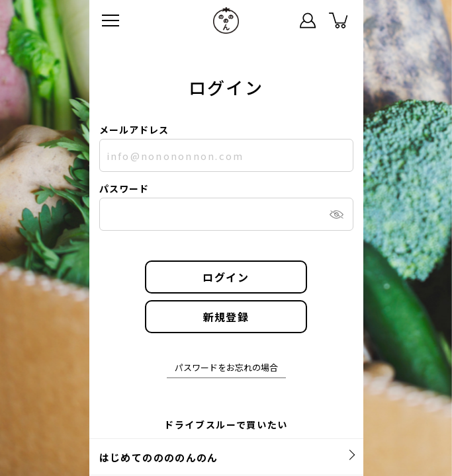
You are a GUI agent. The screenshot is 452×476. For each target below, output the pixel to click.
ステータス (277, 20)
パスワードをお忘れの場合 (226, 368)
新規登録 (226, 317)
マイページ (308, 20)
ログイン (226, 277)
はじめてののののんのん (159, 457)
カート (338, 20)
